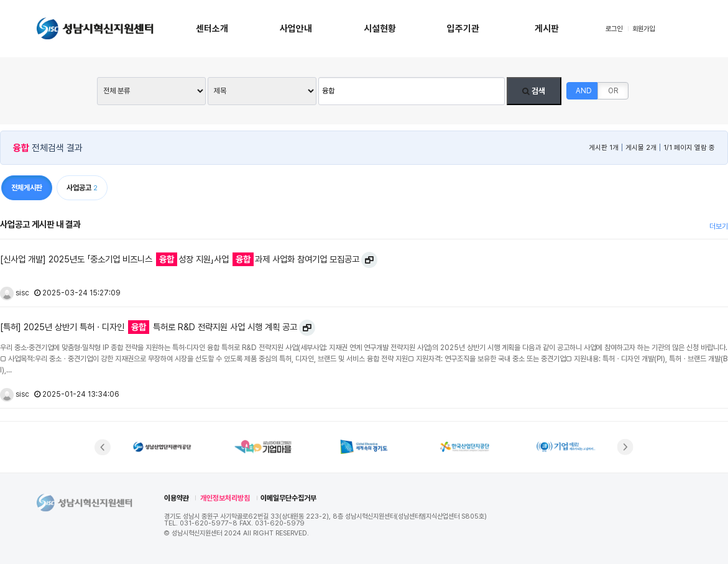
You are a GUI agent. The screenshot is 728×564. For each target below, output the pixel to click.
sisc (15, 293)
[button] (103, 447)
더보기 (719, 226)
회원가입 (643, 29)
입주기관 (463, 29)
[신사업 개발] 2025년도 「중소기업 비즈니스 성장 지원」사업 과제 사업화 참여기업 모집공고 (180, 259)
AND (584, 91)
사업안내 (296, 29)
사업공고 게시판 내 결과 (40, 224)
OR (613, 91)
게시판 (547, 29)
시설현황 (380, 29)
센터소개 (212, 29)
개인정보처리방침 (225, 498)
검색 (534, 91)
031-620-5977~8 (209, 523)
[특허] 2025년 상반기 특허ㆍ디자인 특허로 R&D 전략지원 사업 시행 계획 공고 (149, 327)
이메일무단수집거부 (288, 498)
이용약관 (177, 498)
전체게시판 (27, 188)
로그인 (614, 29)
